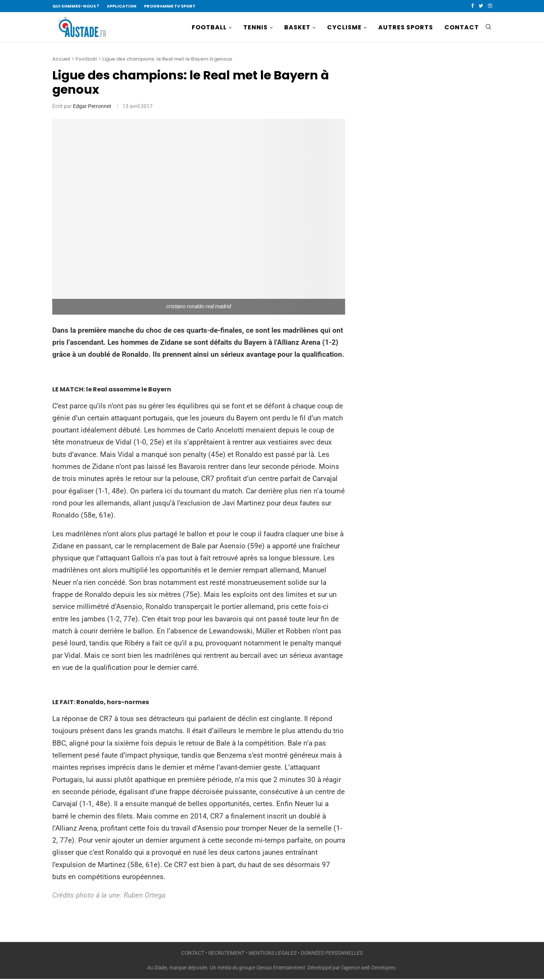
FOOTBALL (209, 27)
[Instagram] (490, 6)
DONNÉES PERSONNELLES (332, 954)
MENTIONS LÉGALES (273, 954)
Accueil (61, 60)
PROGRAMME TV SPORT (170, 6)
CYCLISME (344, 27)
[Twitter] (481, 6)
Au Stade (157, 968)
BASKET (297, 27)
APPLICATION (122, 6)
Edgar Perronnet (92, 107)
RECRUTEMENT (226, 954)
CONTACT (462, 27)
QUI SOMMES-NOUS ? (76, 6)
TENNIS (255, 27)
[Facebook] (472, 6)
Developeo (383, 968)
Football (86, 60)
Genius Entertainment (281, 968)
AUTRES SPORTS (406, 27)
